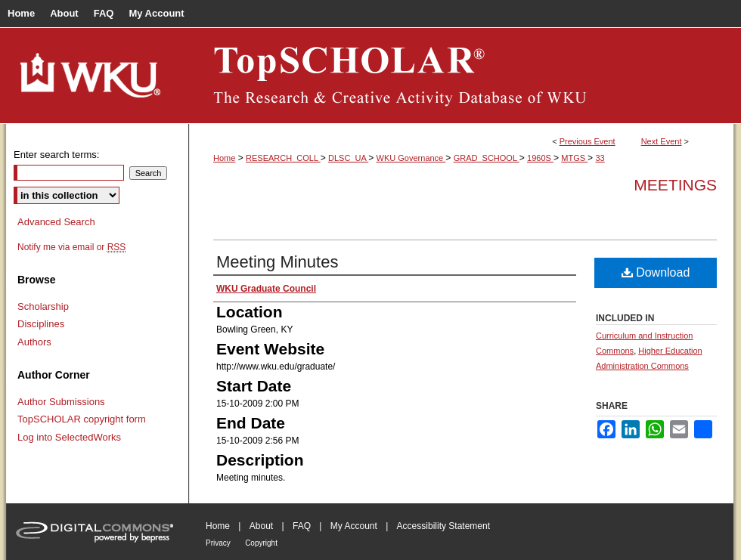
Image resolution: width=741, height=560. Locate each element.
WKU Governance (411, 158)
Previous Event (588, 141)
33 (600, 158)
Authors (34, 342)
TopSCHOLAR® (461, 76)
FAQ (302, 526)
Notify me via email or (71, 247)
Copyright (261, 543)
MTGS (574, 158)
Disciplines (41, 324)
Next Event (662, 141)
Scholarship (43, 306)
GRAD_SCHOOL (487, 158)
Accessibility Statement (443, 526)
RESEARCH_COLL (283, 158)
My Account (354, 526)
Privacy (218, 543)
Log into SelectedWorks (69, 437)
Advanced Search (56, 222)
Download (656, 272)
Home (224, 158)
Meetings (675, 185)
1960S (540, 158)
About (261, 526)
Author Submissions (61, 402)
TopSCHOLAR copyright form (82, 419)
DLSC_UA (348, 158)
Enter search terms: (56, 155)
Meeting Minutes (277, 262)
